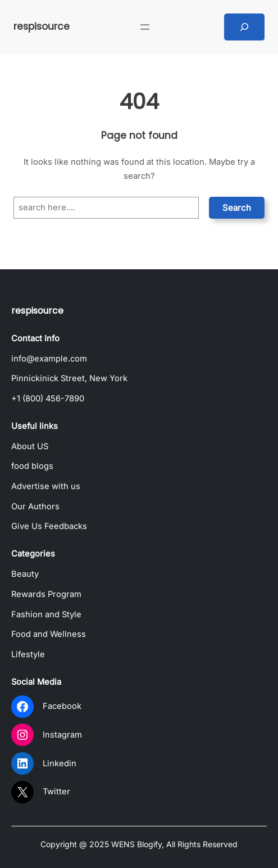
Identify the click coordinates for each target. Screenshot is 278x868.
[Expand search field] (244, 27)
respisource (42, 26)
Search (237, 208)
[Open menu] (145, 27)
